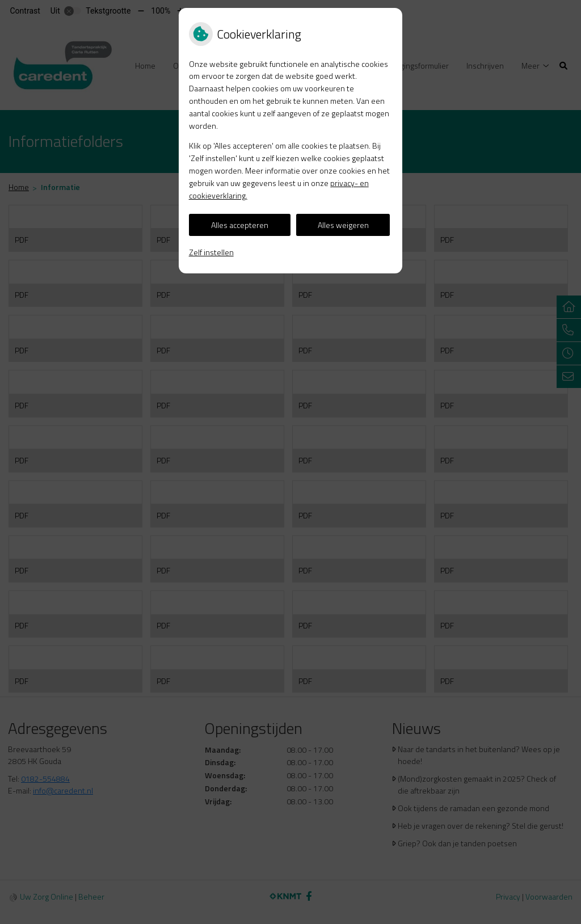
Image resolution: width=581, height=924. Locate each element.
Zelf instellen (211, 252)
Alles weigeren (343, 225)
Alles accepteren (240, 225)
